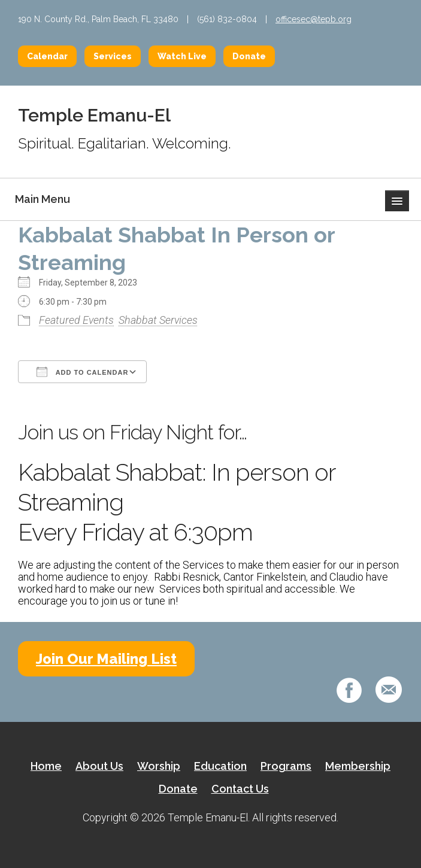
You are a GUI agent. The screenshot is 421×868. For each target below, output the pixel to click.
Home (46, 766)
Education (220, 766)
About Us (99, 766)
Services (113, 56)
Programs (286, 766)
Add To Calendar (82, 372)
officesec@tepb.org (314, 19)
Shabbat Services (158, 320)
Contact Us (240, 789)
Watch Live (182, 56)
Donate (249, 56)
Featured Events (76, 320)
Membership (358, 766)
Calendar (47, 56)
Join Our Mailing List (106, 659)
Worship (159, 766)
